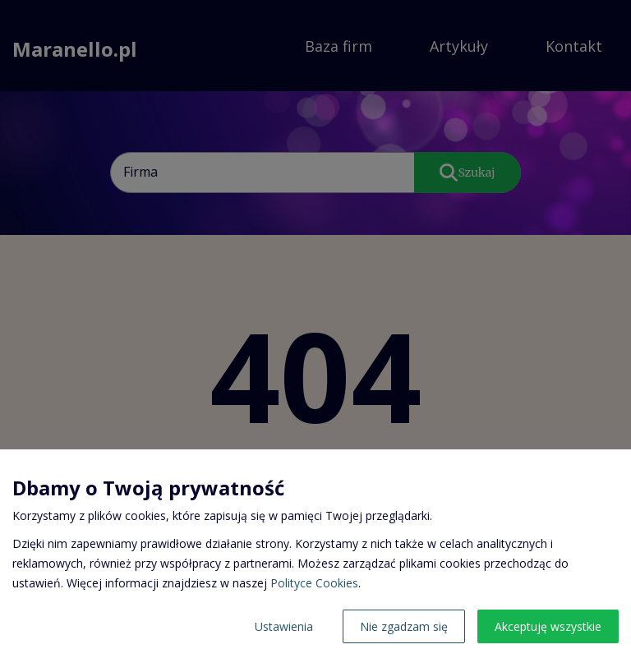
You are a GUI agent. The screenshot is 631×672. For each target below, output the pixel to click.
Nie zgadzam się (404, 626)
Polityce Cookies (314, 583)
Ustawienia (284, 626)
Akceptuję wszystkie (548, 626)
